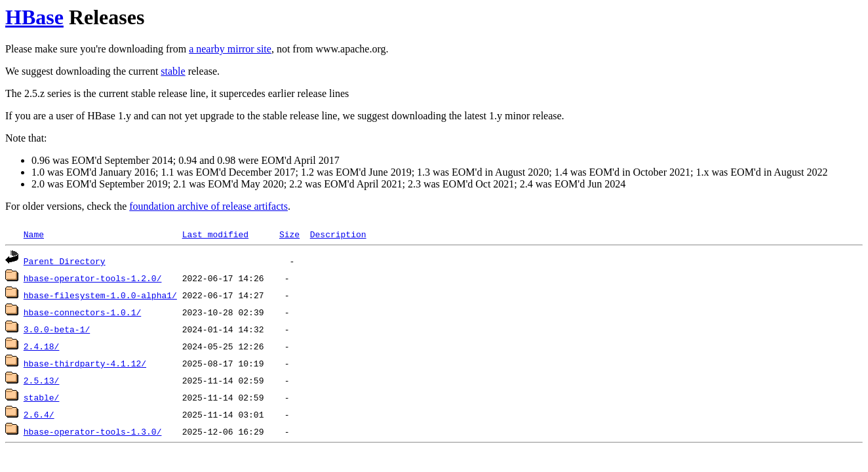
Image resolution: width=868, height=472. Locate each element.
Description (338, 234)
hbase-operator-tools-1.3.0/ (93, 431)
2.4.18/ (42, 346)
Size (289, 234)
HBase (34, 17)
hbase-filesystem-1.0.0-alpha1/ (100, 295)
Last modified (215, 234)
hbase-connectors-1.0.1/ (82, 312)
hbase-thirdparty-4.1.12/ (85, 363)
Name (34, 234)
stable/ (42, 397)
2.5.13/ (42, 380)
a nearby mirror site (230, 49)
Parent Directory (65, 261)
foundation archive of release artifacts (208, 206)
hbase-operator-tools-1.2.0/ (93, 278)
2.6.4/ (39, 414)
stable (173, 71)
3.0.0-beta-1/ (57, 329)
